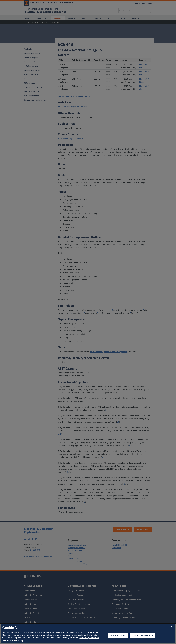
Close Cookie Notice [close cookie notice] (142, 635)
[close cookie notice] (172, 627)
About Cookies (118, 635)
